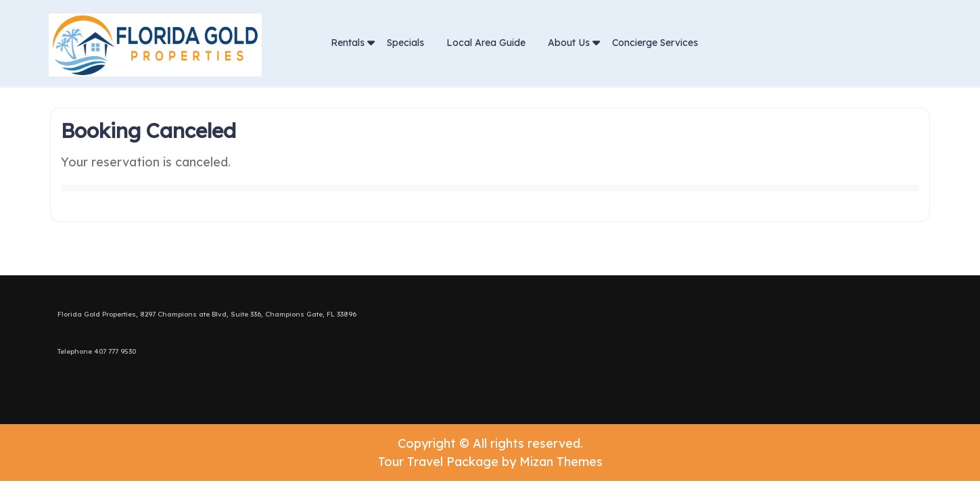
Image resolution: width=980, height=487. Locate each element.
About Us (569, 43)
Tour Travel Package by (490, 462)
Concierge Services (655, 43)
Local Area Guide (486, 43)
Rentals (348, 43)
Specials (405, 43)
